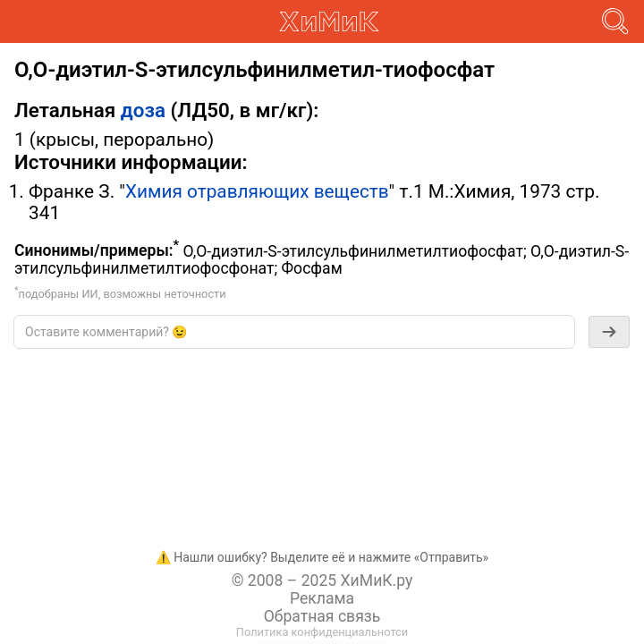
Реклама (322, 598)
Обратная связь (322, 616)
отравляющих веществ (288, 191)
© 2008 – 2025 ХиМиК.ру (322, 580)
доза (143, 110)
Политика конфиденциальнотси (322, 632)
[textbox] (294, 332)
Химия (154, 191)
